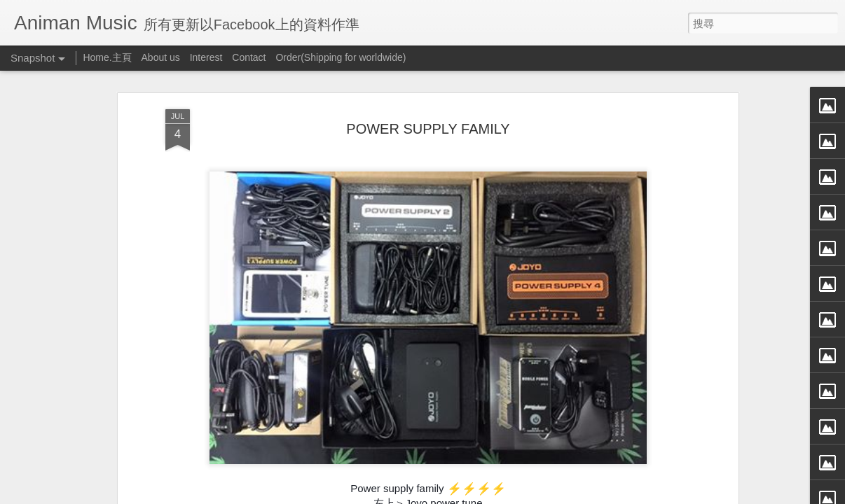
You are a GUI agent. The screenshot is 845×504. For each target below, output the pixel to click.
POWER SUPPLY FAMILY (428, 128)
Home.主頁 (107, 57)
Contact (249, 57)
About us (161, 57)
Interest (206, 57)
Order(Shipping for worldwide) (341, 57)
